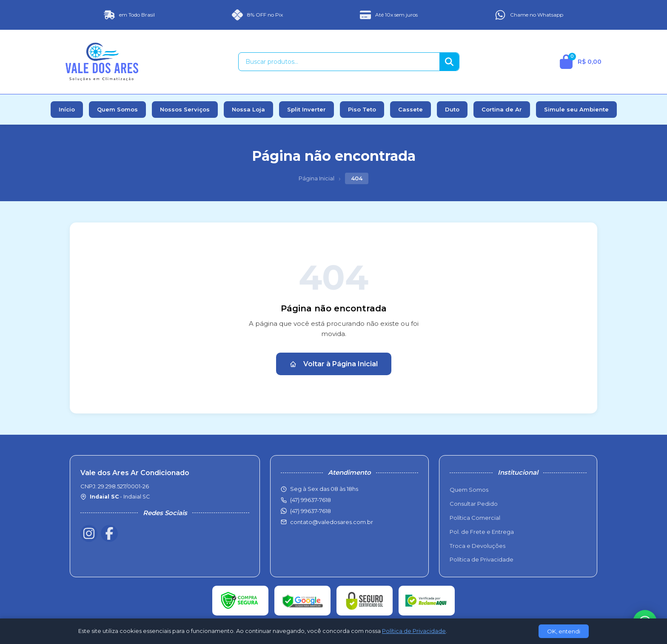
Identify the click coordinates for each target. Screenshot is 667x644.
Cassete (410, 109)
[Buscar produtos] (339, 62)
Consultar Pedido (474, 504)
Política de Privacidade (482, 559)
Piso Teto (362, 109)
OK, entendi (564, 631)
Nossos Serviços (185, 109)
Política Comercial (475, 518)
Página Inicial (316, 178)
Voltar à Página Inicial (334, 364)
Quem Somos (117, 109)
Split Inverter (306, 109)
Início (67, 109)
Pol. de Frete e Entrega (482, 532)
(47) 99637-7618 (311, 511)
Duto (452, 109)
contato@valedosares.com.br (332, 522)
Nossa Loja (248, 109)
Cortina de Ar (502, 109)
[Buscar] (449, 62)
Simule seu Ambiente (576, 109)
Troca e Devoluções (477, 546)
